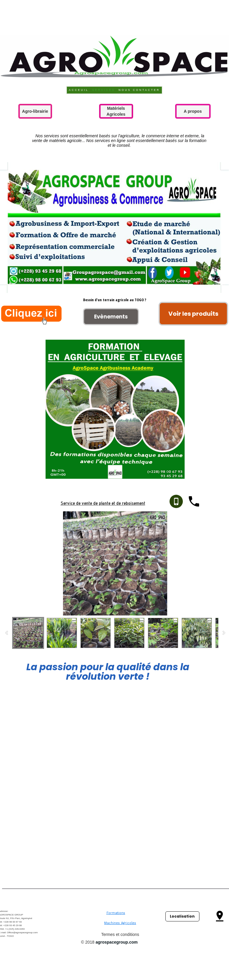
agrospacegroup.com (117, 942)
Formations (116, 913)
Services (103, 90)
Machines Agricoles (120, 923)
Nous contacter (139, 90)
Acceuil (79, 90)
